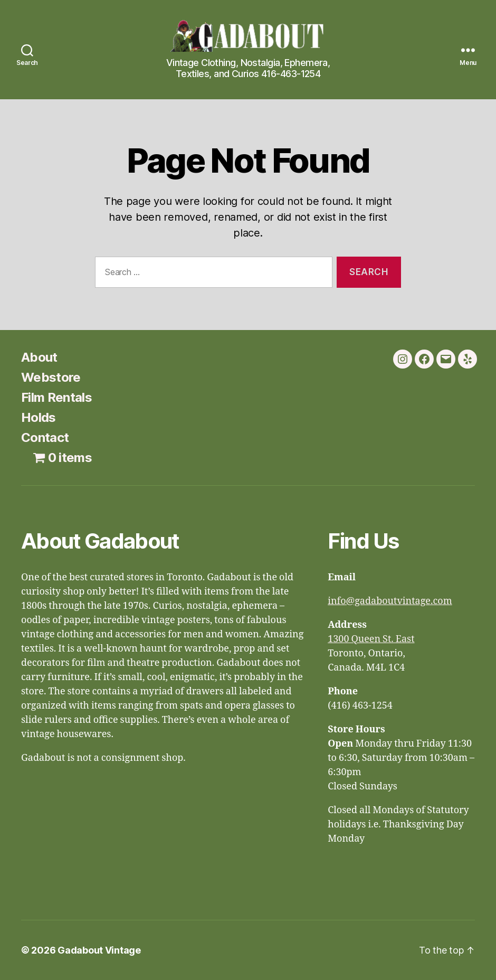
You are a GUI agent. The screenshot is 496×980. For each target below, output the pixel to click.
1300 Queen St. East (371, 639)
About (39, 357)
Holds (39, 417)
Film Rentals (56, 397)
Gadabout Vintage (99, 950)
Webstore (51, 377)
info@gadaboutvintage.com (390, 601)
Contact (45, 437)
